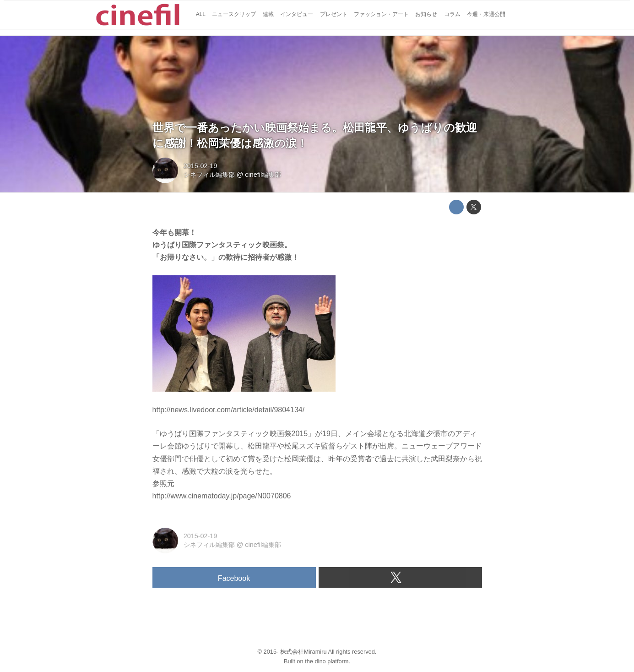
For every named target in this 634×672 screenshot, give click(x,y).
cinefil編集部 (263, 175)
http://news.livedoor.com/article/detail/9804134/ (229, 410)
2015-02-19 (200, 166)
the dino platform (327, 661)
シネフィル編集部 (209, 175)
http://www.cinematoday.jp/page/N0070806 (222, 496)
